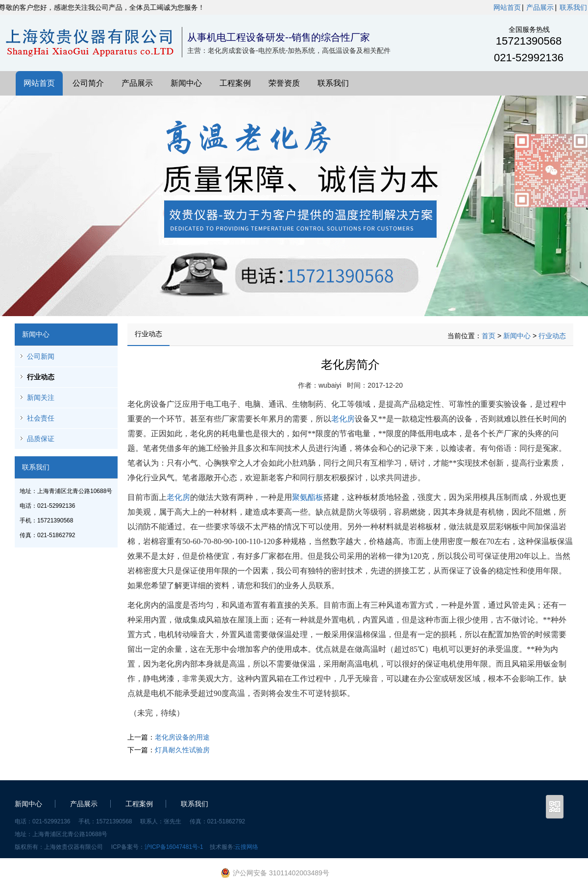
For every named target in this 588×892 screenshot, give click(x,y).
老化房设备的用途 (182, 737)
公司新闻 (41, 356)
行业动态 (41, 377)
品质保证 (41, 439)
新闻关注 (41, 397)
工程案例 (235, 83)
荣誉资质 (284, 83)
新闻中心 (186, 83)
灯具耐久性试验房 (182, 750)
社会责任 (41, 418)
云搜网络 (246, 847)
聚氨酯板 (308, 497)
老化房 (343, 419)
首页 (489, 336)
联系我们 (573, 7)
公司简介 (88, 83)
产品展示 (540, 7)
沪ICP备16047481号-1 (174, 847)
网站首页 (507, 7)
